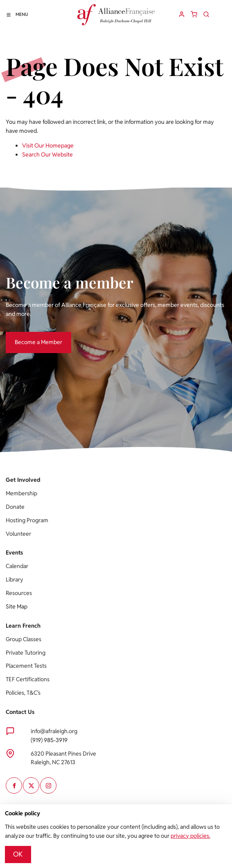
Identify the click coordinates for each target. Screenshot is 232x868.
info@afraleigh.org (54, 731)
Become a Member (29, 336)
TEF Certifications (28, 679)
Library (15, 579)
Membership (21, 493)
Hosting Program (27, 520)
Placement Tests (26, 666)
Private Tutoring (26, 653)
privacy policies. (190, 836)
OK (18, 854)
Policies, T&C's (23, 693)
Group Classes (24, 639)
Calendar (17, 566)
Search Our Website (47, 154)
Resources (19, 593)
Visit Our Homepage (48, 145)
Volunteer (18, 534)
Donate (15, 507)
